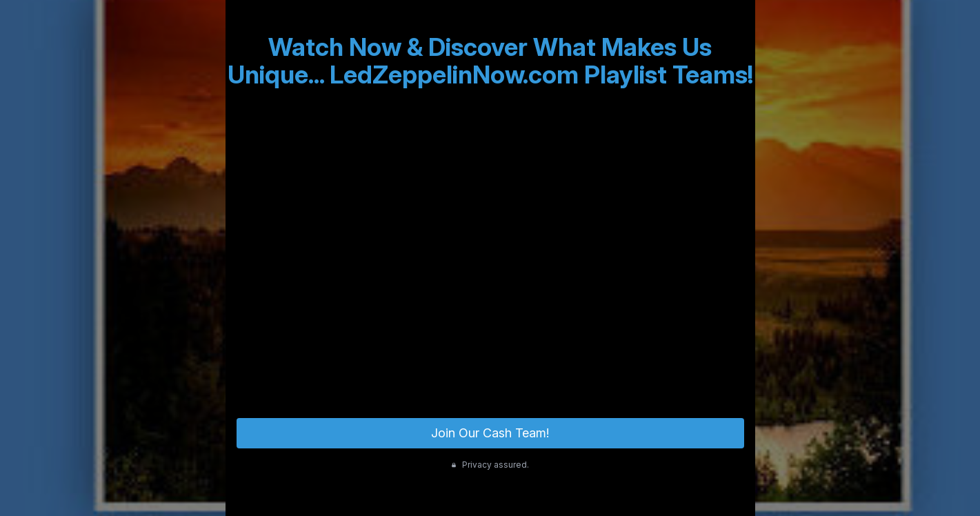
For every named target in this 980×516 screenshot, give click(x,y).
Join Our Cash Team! (490, 433)
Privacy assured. (490, 465)
